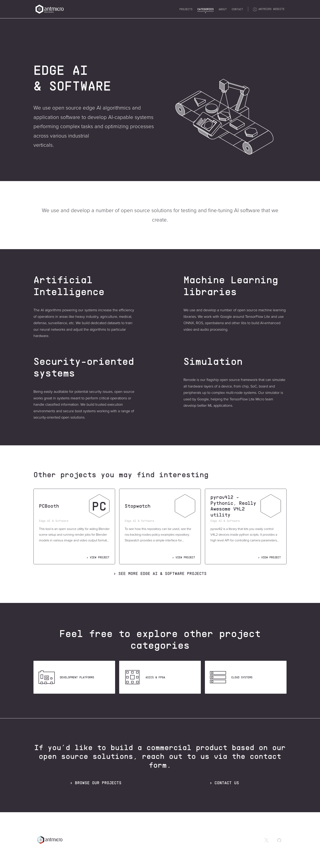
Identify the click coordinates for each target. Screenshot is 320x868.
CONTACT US (227, 783)
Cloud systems (230, 677)
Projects (186, 9)
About (223, 9)
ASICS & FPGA (144, 677)
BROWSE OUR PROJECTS (98, 783)
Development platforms (65, 677)
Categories (206, 9)
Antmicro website (269, 9)
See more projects (162, 573)
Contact (237, 9)
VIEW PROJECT (100, 557)
